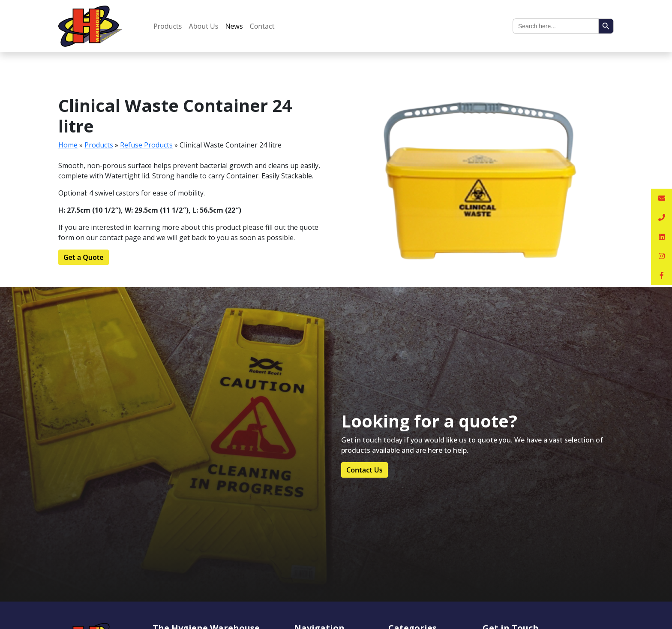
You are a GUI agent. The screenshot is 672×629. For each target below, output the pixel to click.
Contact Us (364, 470)
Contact (262, 26)
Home (68, 145)
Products (168, 26)
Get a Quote (84, 257)
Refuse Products (146, 145)
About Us (204, 26)
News (234, 26)
